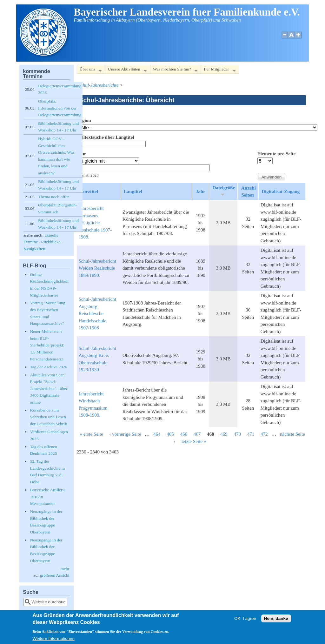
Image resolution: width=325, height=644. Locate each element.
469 (224, 434)
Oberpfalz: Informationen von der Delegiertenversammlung (60, 108)
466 (184, 434)
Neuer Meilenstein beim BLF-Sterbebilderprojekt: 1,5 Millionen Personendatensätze (47, 345)
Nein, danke (276, 619)
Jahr (82, 154)
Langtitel (133, 191)
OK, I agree (245, 619)
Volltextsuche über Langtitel (106, 137)
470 (238, 434)
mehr (65, 569)
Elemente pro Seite (277, 154)
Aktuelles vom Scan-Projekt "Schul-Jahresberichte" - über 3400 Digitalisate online (49, 389)
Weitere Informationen (53, 639)
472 (264, 434)
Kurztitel (89, 191)
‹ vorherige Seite (125, 434)
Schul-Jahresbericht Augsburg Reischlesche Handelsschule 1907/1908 (97, 313)
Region (84, 120)
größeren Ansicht (55, 575)
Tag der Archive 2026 (48, 367)
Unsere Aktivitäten (126, 70)
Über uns (89, 70)
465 (170, 434)
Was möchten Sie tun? (174, 70)
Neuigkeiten (34, 249)
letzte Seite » (194, 441)
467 (197, 434)
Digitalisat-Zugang (281, 191)
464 (157, 434)
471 (251, 434)
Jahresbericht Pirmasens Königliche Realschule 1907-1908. (95, 223)
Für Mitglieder (218, 70)
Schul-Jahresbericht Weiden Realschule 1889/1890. (97, 268)
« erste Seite (92, 434)
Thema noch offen (54, 197)
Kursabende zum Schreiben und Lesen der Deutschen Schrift (49, 417)
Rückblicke (51, 242)
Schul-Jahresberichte (99, 85)
